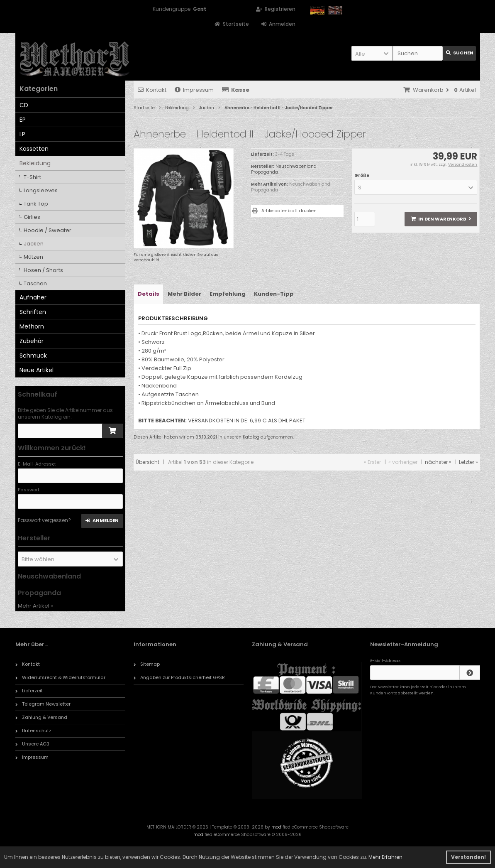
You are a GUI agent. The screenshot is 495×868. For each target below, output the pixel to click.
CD (24, 105)
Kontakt (152, 90)
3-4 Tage (285, 154)
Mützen (33, 257)
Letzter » (468, 462)
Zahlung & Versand (41, 717)
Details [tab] (149, 294)
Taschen (35, 283)
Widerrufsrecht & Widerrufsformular (60, 677)
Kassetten (34, 149)
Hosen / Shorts (43, 270)
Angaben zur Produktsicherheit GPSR (179, 677)
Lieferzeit (29, 691)
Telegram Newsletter (43, 704)
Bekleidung (35, 163)
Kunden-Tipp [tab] (274, 294)
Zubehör (32, 341)
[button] (372, 53)
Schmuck (33, 356)
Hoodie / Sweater (48, 230)
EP (23, 120)
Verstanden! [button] (468, 857)
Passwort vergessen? (44, 520)
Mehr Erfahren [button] (385, 857)
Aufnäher (33, 297)
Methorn (32, 326)
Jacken (34, 244)
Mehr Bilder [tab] (184, 294)
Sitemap (147, 664)
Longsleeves (41, 190)
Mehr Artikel (34, 606)
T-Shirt (32, 177)
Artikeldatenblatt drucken (289, 211)
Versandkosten (463, 164)
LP (22, 134)
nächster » (438, 462)
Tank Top (36, 204)
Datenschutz (33, 731)
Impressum (194, 90)
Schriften (33, 312)
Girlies (32, 217)
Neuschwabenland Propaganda (291, 187)
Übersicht (148, 462)
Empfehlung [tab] (228, 294)
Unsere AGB (32, 744)
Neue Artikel (37, 370)
